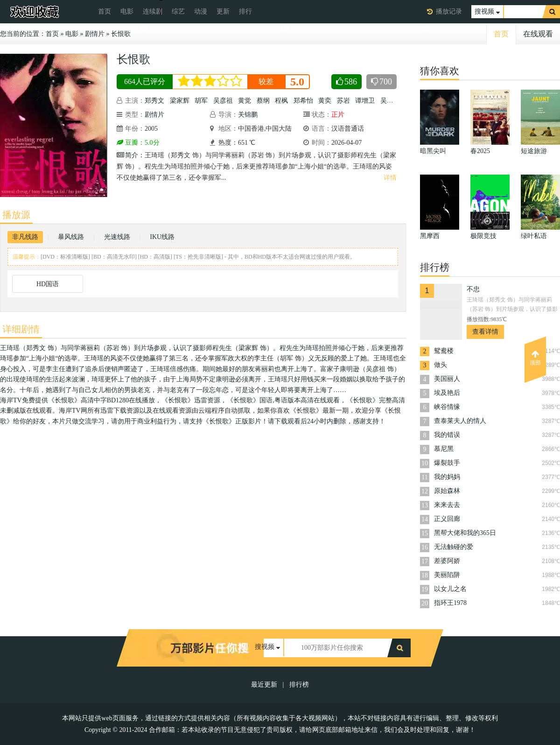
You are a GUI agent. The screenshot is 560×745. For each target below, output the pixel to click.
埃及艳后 (447, 393)
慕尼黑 (444, 449)
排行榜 (299, 685)
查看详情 (485, 332)
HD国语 (48, 284)
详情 (390, 178)
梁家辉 (180, 101)
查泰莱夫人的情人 (460, 421)
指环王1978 (450, 603)
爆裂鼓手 (447, 463)
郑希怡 (303, 101)
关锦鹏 (248, 115)
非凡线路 (25, 237)
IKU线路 (162, 237)
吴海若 (390, 101)
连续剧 (153, 11)
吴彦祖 (223, 101)
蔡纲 (263, 101)
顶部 (535, 358)
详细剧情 (21, 329)
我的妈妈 (447, 477)
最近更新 (264, 685)
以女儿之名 (450, 589)
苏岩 (343, 101)
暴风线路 (71, 237)
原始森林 (447, 491)
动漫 (201, 11)
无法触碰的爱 (454, 547)
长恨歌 (121, 34)
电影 (127, 11)
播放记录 (449, 11)
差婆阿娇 (447, 561)
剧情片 (95, 34)
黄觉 (245, 101)
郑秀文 (154, 101)
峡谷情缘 (447, 407)
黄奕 (325, 101)
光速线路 (117, 237)
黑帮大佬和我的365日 (465, 533)
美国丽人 (447, 379)
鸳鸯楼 (444, 351)
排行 (245, 11)
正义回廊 (447, 519)
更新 (223, 11)
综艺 (178, 11)
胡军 (201, 101)
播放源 (16, 215)
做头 (441, 365)
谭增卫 (365, 101)
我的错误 (447, 435)
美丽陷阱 (447, 575)
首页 (105, 11)
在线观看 (538, 34)
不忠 (473, 289)
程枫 (281, 101)
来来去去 (447, 505)
